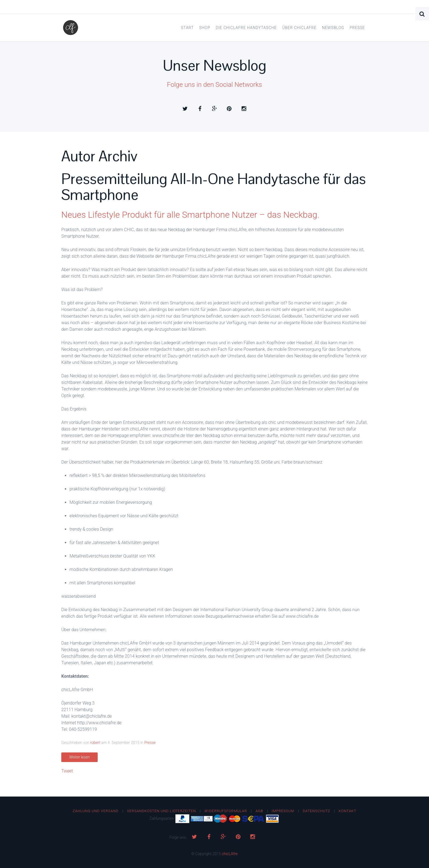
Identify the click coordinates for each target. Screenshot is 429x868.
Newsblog (333, 28)
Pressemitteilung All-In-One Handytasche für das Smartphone (214, 187)
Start (188, 28)
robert (95, 743)
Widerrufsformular (226, 811)
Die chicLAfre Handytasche (246, 28)
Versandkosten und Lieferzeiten (161, 811)
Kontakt (347, 811)
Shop (205, 28)
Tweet (67, 771)
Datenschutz (316, 811)
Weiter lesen (79, 757)
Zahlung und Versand (96, 811)
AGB (259, 811)
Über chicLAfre (299, 28)
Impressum (283, 811)
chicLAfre (230, 854)
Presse (357, 28)
